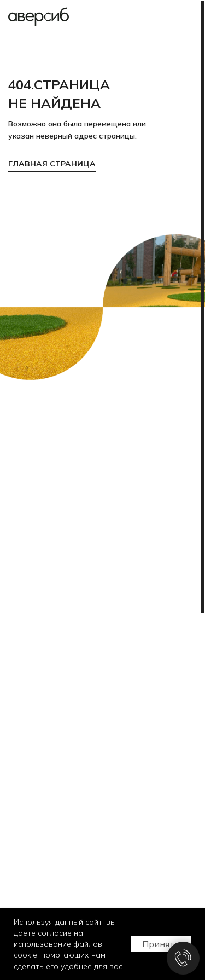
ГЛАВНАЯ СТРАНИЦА (52, 164)
